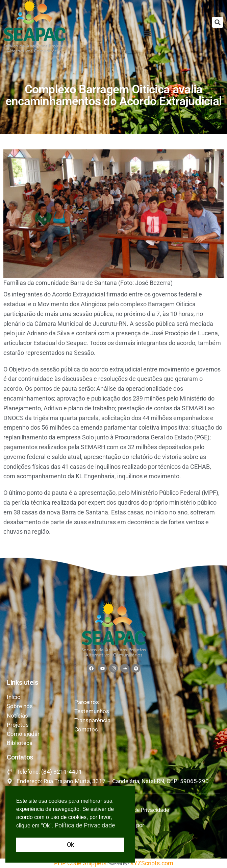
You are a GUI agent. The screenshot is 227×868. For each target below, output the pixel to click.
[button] (218, 22)
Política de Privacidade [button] (85, 825)
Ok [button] (70, 845)
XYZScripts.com (152, 863)
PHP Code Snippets (80, 863)
